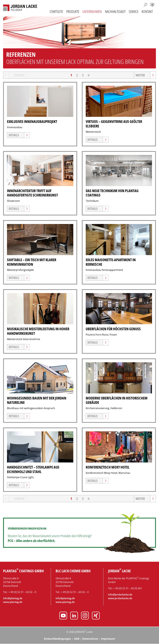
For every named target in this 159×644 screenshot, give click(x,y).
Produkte (73, 12)
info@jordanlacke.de (120, 595)
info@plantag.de (13, 599)
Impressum (108, 639)
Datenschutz (90, 639)
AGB (77, 639)
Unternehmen (92, 12)
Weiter (140, 75)
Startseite (56, 12)
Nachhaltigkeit (115, 12)
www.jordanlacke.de (120, 599)
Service (134, 12)
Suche (145, 5)
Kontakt (147, 12)
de (152, 5)
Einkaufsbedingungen (58, 639)
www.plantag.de (13, 602)
